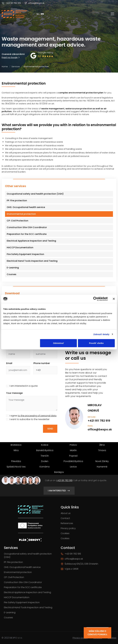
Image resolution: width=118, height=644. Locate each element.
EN (42, 14)
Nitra (16, 450)
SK (38, 14)
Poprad (73, 456)
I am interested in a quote (24, 386)
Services (16, 67)
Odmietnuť (59, 343)
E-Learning (10, 612)
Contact (65, 518)
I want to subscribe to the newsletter (29, 419)
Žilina (102, 445)
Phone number (42, 363)
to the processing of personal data (37, 416)
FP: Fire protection (13, 562)
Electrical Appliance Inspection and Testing (27, 592)
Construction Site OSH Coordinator (23, 582)
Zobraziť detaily (101, 334)
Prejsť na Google (11, 57)
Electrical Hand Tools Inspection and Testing (28, 607)
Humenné (102, 467)
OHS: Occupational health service (22, 567)
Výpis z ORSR (70, 569)
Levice (73, 467)
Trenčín (45, 456)
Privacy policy (68, 528)
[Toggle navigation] (112, 14)
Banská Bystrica (45, 450)
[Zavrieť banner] (114, 299)
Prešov (73, 445)
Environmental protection (18, 572)
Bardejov (59, 472)
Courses (8, 618)
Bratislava (16, 445)
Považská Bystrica (73, 461)
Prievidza (16, 461)
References (67, 523)
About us (66, 513)
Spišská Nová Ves (16, 467)
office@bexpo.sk (34, 3)
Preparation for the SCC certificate (23, 587)
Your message (14, 393)
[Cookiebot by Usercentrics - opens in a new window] (95, 299)
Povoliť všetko (96, 343)
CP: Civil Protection (14, 577)
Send (50, 429)
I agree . (33, 416)
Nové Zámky (102, 461)
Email (9, 363)
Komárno (45, 467)
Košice (45, 445)
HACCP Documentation (17, 597)
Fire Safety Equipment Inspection (22, 602)
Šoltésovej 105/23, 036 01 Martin (79, 564)
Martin (73, 450)
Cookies (65, 533)
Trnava (102, 450)
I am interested (59, 491)
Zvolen (45, 461)
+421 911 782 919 (11, 3)
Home (5, 67)
